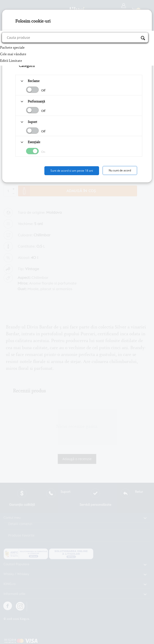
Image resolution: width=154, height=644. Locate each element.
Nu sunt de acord (120, 170)
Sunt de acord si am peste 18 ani (72, 171)
